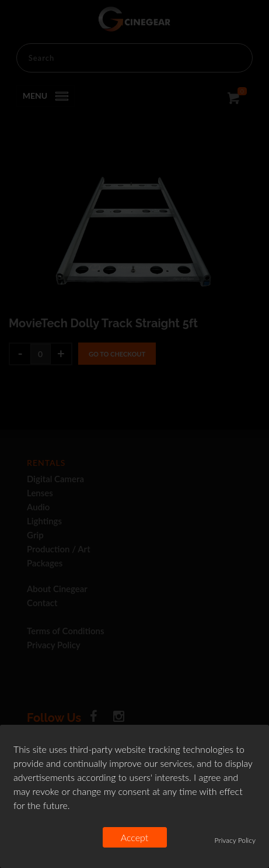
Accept (135, 837)
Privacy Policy (235, 840)
